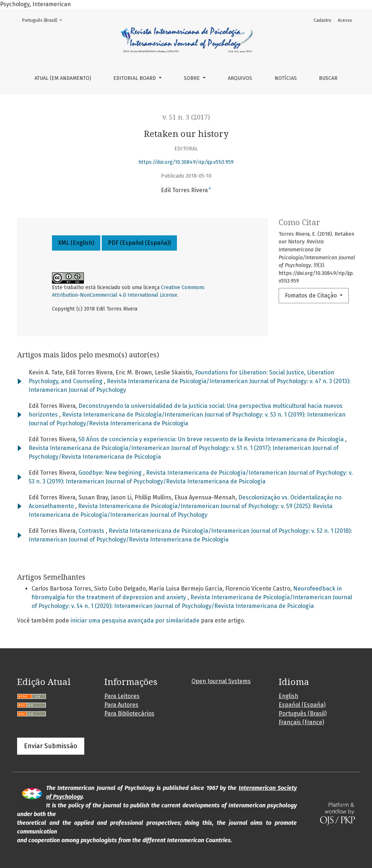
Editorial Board (135, 78)
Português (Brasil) (44, 20)
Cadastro (322, 20)
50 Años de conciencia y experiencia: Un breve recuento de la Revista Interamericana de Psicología (212, 439)
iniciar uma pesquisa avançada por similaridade (135, 620)
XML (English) (76, 243)
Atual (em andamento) (63, 78)
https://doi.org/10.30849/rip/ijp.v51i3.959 (186, 162)
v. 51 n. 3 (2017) (186, 117)
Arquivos (240, 78)
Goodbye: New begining (111, 473)
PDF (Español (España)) (139, 243)
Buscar (328, 78)
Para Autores (121, 705)
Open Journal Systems (221, 681)
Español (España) (302, 705)
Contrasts (92, 531)
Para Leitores (122, 696)
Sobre (193, 78)
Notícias (286, 78)
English (288, 696)
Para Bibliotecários (129, 713)
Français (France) (301, 722)
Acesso (345, 20)
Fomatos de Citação (312, 295)
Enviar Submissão (51, 746)
